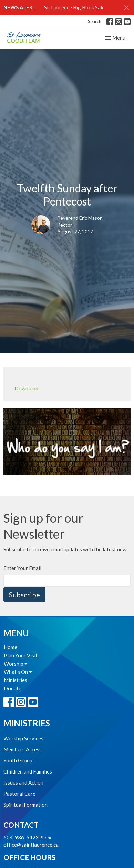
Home (11, 647)
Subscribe (24, 595)
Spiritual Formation (25, 805)
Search (95, 21)
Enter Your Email (22, 568)
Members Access (23, 749)
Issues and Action (23, 782)
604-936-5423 (21, 837)
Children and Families (28, 771)
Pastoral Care (19, 794)
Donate (13, 688)
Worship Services (23, 738)
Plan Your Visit (21, 655)
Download (26, 388)
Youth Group (18, 760)
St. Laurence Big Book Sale (74, 7)
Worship (16, 664)
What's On (18, 672)
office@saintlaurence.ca (31, 845)
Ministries (16, 680)
